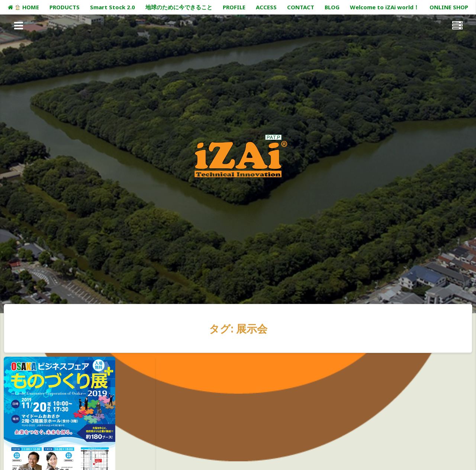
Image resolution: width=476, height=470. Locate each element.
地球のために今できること (179, 7)
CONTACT (301, 7)
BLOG (332, 7)
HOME (23, 7)
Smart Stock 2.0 (112, 7)
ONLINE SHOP (449, 7)
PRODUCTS (65, 7)
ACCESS (266, 7)
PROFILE (234, 7)
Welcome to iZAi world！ (385, 7)
